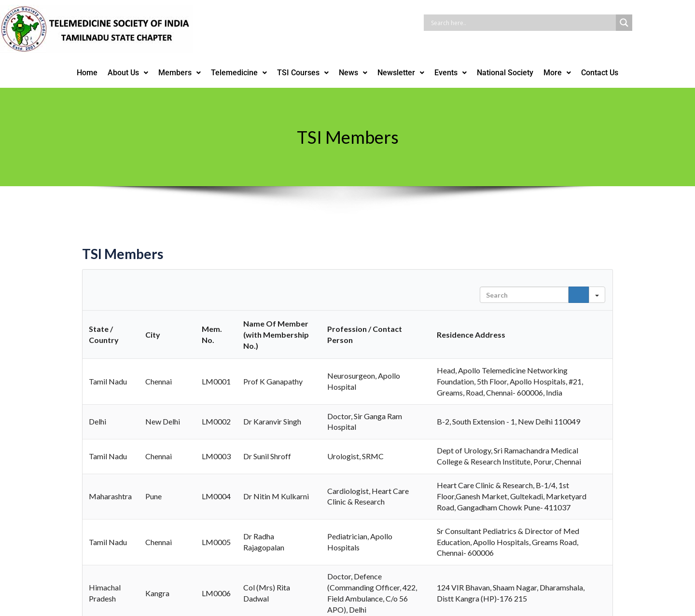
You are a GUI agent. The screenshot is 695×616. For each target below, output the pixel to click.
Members (180, 73)
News (353, 73)
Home (87, 73)
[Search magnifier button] (624, 23)
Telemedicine (239, 73)
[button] (128, 73)
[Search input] (522, 23)
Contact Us (600, 73)
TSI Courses (303, 73)
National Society (505, 73)
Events (451, 73)
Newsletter (401, 73)
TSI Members (123, 256)
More (557, 73)
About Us (128, 73)
